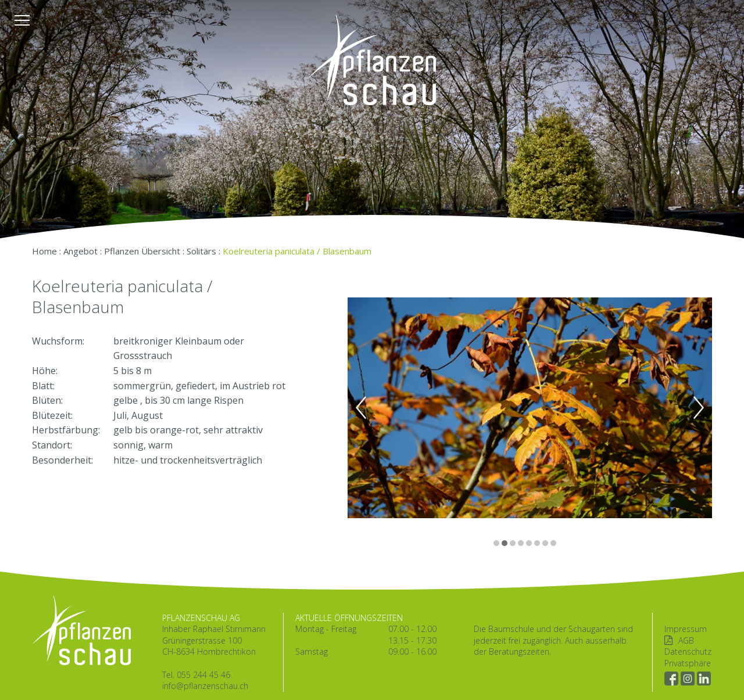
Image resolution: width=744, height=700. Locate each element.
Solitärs (201, 251)
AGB (686, 640)
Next (699, 408)
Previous (361, 408)
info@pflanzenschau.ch (205, 686)
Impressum (686, 629)
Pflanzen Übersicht (142, 251)
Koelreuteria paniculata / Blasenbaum (297, 251)
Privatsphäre (688, 663)
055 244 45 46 (203, 675)
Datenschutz (688, 651)
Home (44, 251)
